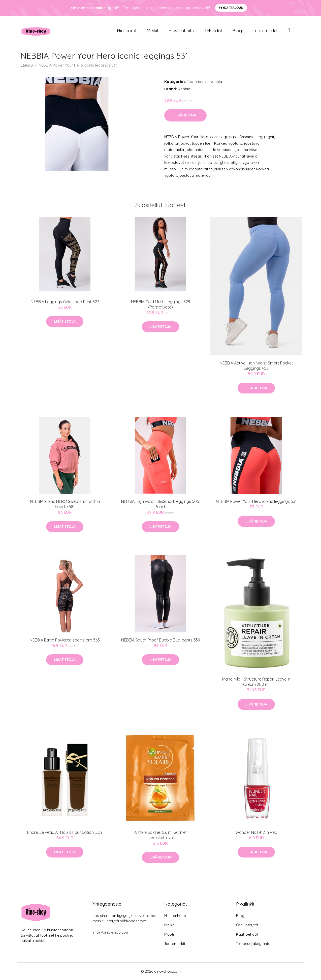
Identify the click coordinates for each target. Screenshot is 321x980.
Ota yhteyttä (247, 925)
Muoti (169, 934)
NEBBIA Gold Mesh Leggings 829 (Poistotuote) (161, 304)
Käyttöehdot (247, 934)
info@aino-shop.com (111, 932)
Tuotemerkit (265, 31)
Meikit (153, 31)
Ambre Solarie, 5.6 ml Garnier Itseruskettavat (161, 835)
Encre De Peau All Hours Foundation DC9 (65, 832)
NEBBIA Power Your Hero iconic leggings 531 (256, 501)
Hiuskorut (127, 31)
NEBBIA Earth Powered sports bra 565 (65, 640)
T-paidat (213, 31)
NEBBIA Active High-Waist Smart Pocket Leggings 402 (256, 366)
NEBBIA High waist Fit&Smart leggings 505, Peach (160, 504)
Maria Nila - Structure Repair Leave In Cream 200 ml (256, 682)
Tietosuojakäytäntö (253, 944)
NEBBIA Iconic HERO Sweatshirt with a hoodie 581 (65, 504)
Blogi (237, 31)
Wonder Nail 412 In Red (256, 832)
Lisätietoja (185, 115)
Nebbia (216, 82)
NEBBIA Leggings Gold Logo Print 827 (65, 302)
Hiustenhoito (181, 31)
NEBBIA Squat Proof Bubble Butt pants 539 (161, 640)
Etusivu (27, 65)
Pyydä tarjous (231, 8)
